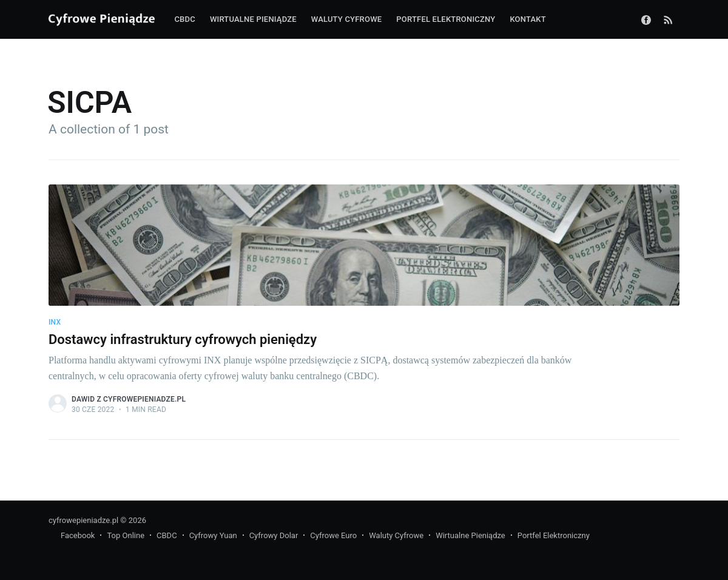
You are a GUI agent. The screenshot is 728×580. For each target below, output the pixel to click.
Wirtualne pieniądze (253, 19)
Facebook (78, 535)
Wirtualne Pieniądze (470, 535)
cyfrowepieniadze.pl (83, 520)
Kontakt (528, 19)
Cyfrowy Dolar (274, 535)
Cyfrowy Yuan (213, 535)
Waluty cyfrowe (347, 19)
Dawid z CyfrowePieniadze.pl (129, 399)
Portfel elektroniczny (446, 19)
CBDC (184, 19)
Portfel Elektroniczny (554, 535)
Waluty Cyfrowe (396, 535)
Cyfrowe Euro (333, 535)
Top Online (126, 535)
